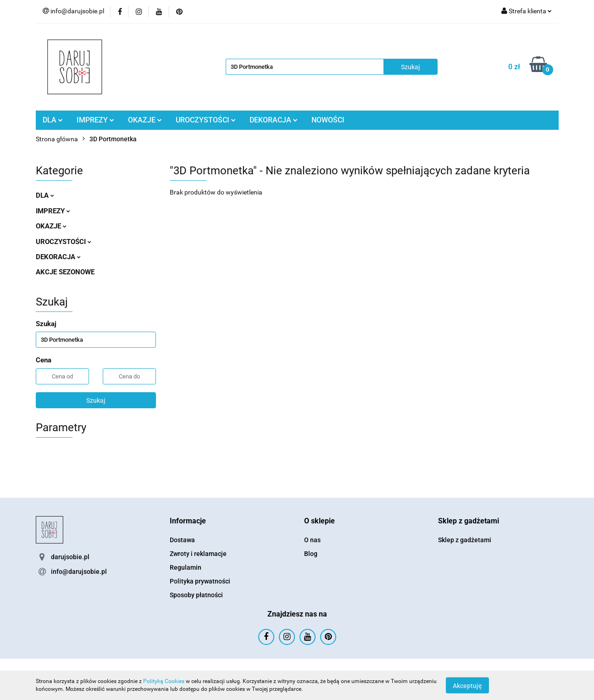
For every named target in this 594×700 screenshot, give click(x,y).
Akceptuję (467, 685)
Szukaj (96, 400)
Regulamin (186, 567)
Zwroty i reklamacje (198, 554)
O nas (312, 540)
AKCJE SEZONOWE (65, 272)
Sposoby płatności (196, 595)
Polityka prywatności (200, 581)
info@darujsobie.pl (79, 572)
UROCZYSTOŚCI (206, 120)
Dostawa (182, 540)
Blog (311, 554)
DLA (53, 120)
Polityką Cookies (164, 681)
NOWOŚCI (328, 120)
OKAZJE (145, 120)
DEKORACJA (274, 120)
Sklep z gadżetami (465, 540)
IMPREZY (95, 120)
